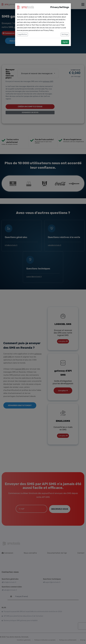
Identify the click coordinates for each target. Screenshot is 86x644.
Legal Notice (22, 34)
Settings (65, 34)
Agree (65, 42)
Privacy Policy (48, 30)
